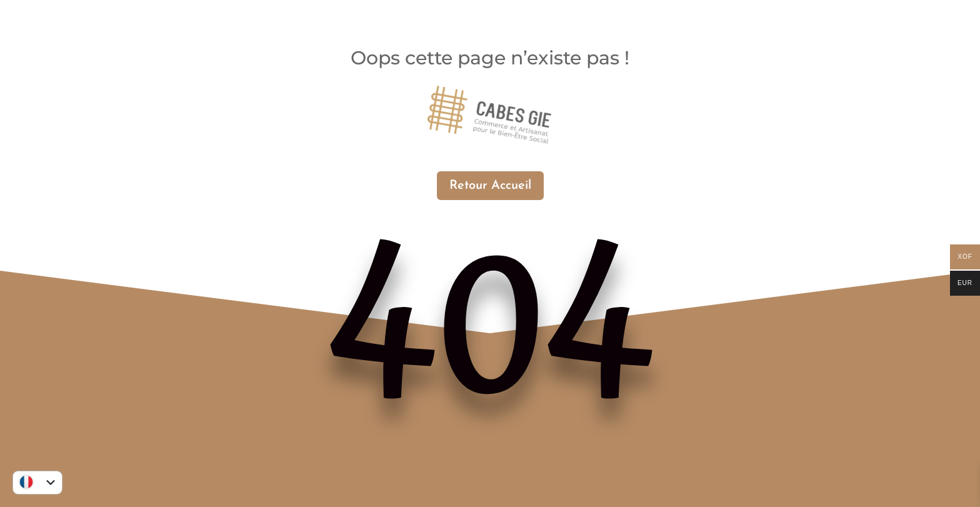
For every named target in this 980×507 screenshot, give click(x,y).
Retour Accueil (490, 186)
